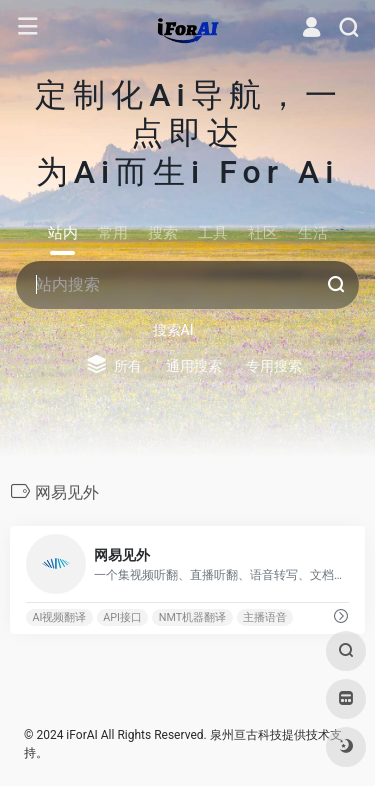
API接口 (122, 617)
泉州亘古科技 (246, 735)
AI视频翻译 (59, 617)
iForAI (81, 735)
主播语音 (265, 617)
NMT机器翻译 (192, 617)
